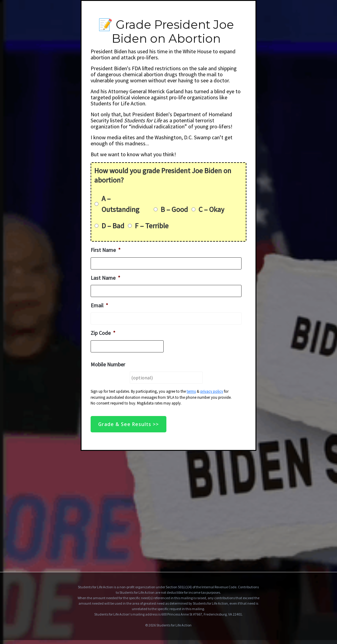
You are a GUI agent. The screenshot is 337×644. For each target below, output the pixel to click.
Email (99, 305)
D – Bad (113, 226)
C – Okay (211, 209)
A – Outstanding (120, 204)
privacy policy (212, 391)
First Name (106, 250)
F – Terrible (152, 226)
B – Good (174, 209)
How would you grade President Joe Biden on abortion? (163, 175)
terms (191, 391)
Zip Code (103, 333)
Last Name (105, 278)
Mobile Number (108, 364)
